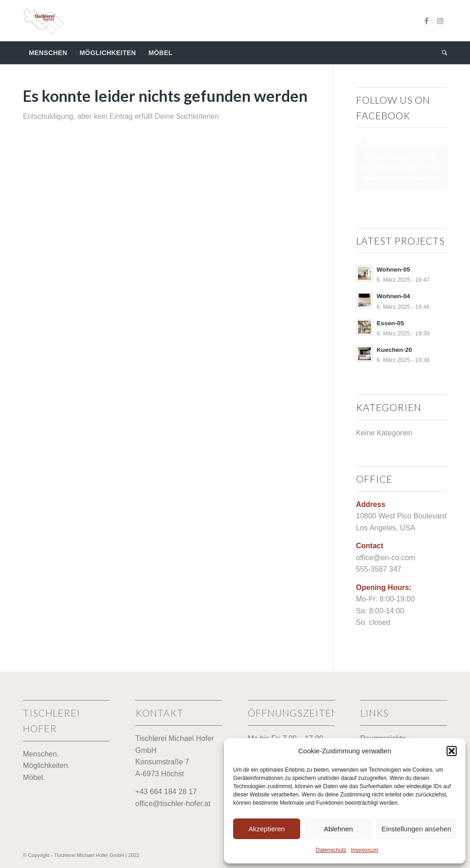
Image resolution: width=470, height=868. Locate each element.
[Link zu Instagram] (440, 21)
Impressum (365, 850)
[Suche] (442, 53)
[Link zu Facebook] (426, 21)
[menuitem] (48, 53)
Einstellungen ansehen (416, 829)
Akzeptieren (266, 829)
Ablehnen (338, 829)
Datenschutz (331, 850)
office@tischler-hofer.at (173, 804)
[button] (452, 751)
